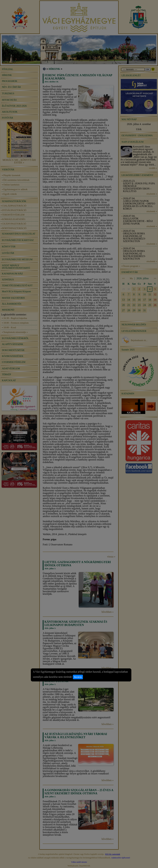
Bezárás (78, 677)
